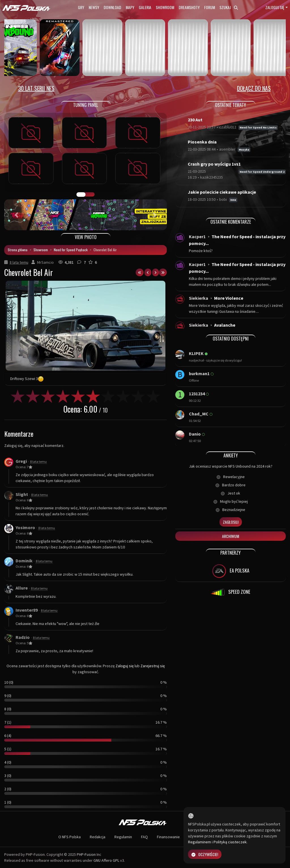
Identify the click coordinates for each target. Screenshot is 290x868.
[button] (16, 215)
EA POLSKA (231, 571)
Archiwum (231, 536)
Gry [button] (81, 7)
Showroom (165, 7)
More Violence (229, 298)
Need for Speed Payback (71, 250)
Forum (210, 7)
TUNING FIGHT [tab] (90, 195)
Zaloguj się (275, 7)
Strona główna (18, 250)
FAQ (144, 837)
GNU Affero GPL (106, 860)
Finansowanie (168, 837)
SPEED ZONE (231, 592)
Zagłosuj (231, 522)
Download (112, 7)
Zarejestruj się (153, 666)
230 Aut (195, 120)
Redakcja (98, 837)
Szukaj (229, 7)
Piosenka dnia (202, 142)
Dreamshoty (189, 7)
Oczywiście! (205, 854)
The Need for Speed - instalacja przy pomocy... (237, 240)
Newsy (94, 7)
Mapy (130, 7)
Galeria (145, 7)
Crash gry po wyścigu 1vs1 (214, 164)
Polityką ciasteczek (230, 842)
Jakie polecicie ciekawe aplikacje (222, 192)
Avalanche (225, 325)
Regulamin (123, 837)
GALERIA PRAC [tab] (81, 195)
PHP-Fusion (86, 854)
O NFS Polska (70, 837)
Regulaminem (200, 842)
